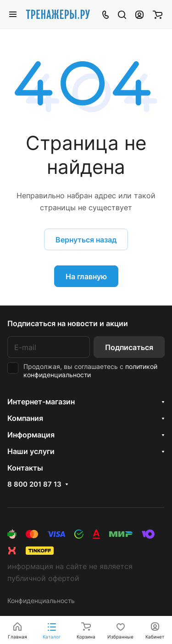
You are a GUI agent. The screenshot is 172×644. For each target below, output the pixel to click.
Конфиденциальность (41, 601)
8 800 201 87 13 (34, 484)
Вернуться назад (86, 240)
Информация (31, 435)
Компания (25, 418)
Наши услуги (31, 451)
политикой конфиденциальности (90, 371)
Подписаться (129, 347)
